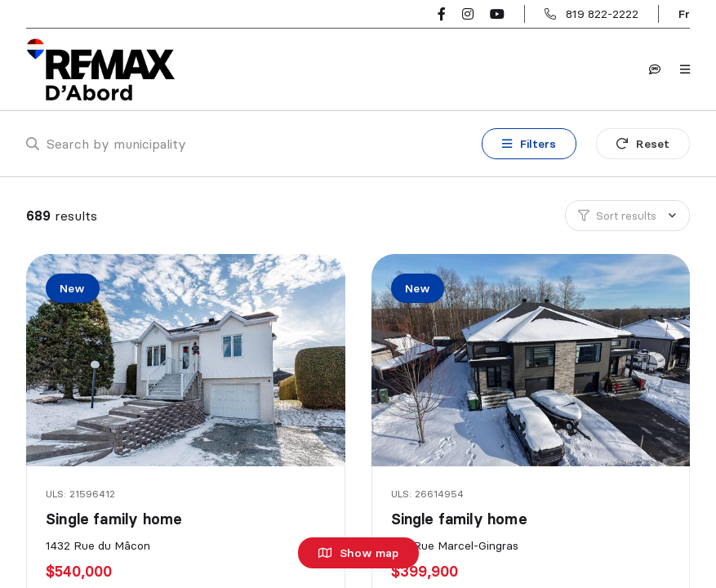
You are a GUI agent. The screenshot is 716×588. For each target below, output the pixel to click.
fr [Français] (684, 14)
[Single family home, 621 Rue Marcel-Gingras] (532, 360)
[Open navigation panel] (685, 69)
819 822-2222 (602, 14)
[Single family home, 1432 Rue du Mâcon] (187, 360)
